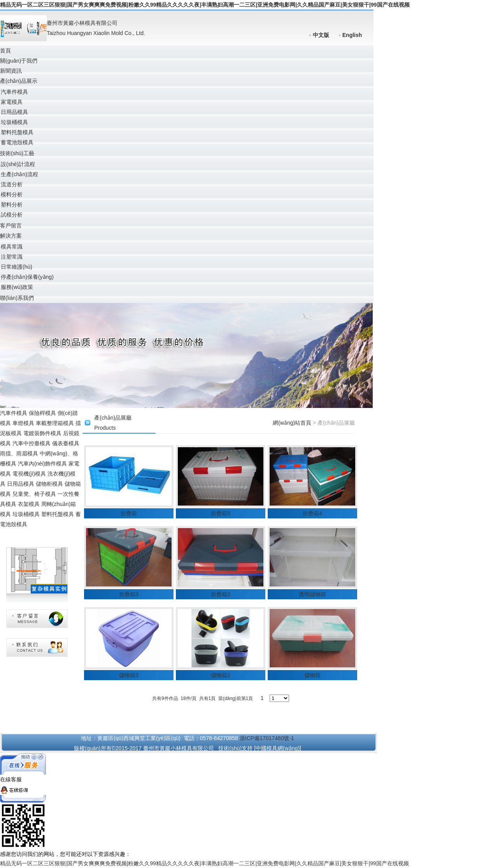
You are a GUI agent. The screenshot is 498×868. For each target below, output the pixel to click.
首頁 (5, 51)
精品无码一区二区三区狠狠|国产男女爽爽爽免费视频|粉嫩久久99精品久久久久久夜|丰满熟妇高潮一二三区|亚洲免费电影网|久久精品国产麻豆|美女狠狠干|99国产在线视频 (205, 5)
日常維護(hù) (17, 267)
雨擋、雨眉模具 (19, 453)
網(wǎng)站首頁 (292, 423)
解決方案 (11, 236)
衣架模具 (29, 504)
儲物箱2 (221, 675)
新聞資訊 (11, 71)
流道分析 (12, 184)
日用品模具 (14, 112)
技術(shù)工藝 (17, 153)
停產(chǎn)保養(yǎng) (27, 277)
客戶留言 (11, 226)
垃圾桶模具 (14, 122)
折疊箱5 (221, 513)
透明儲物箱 (312, 594)
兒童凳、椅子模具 (34, 494)
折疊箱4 (312, 513)
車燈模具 (23, 423)
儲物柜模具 (49, 484)
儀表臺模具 (66, 443)
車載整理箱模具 (55, 423)
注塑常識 (12, 257)
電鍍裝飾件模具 (42, 433)
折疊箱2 (221, 594)
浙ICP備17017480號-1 (267, 738)
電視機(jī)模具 (29, 474)
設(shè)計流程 (18, 164)
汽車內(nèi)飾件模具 (42, 464)
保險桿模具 (42, 413)
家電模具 (12, 102)
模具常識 (12, 247)
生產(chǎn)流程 (19, 174)
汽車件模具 (14, 92)
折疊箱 (129, 513)
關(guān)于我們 (19, 61)
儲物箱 (312, 675)
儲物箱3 (129, 675)
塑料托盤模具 (17, 132)
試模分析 (12, 215)
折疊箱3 (129, 594)
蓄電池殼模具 (17, 142)
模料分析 (12, 194)
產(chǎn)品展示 (19, 81)
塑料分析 (12, 205)
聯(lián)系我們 (17, 298)
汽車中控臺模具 (32, 443)
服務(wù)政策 (17, 287)
